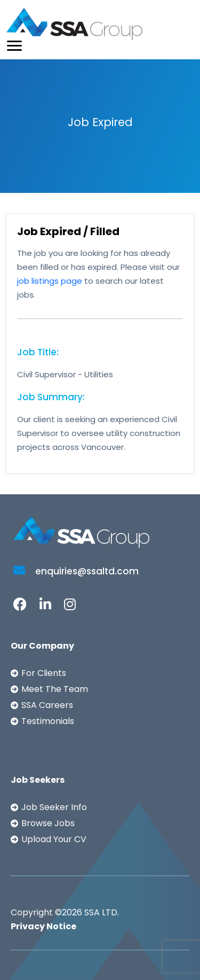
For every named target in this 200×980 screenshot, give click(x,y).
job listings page (50, 281)
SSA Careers (47, 705)
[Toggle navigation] (14, 46)
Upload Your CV (54, 839)
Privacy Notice (43, 926)
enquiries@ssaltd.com (76, 571)
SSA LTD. (102, 912)
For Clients (44, 673)
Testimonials (48, 721)
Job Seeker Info (54, 807)
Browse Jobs (48, 823)
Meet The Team (55, 689)
